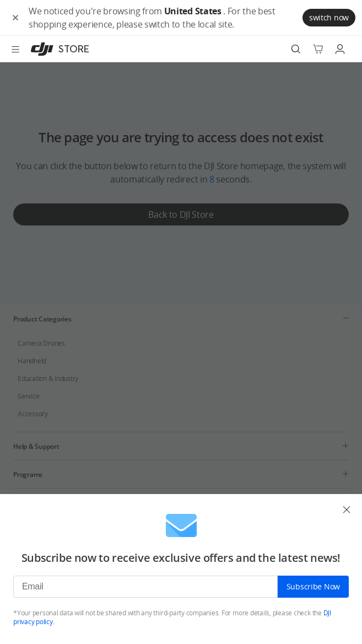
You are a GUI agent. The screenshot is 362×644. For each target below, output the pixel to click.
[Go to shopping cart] (318, 49)
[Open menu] (15, 49)
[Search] (296, 49)
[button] (15, 18)
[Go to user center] (340, 49)
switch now (329, 17)
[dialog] (181, 569)
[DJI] (58, 49)
